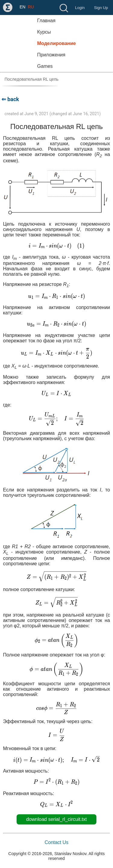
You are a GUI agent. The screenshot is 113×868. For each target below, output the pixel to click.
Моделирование (56, 43)
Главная (46, 21)
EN (22, 7)
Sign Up (101, 8)
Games (45, 66)
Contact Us (56, 842)
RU (31, 7)
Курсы (44, 32)
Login (80, 8)
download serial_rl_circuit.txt (56, 819)
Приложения (51, 55)
